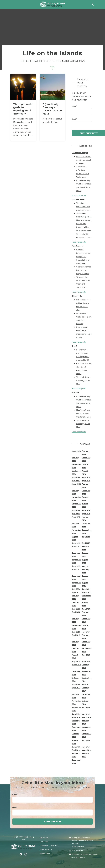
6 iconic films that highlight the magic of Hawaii (83, 270)
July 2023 (86, 537)
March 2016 (87, 717)
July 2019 (76, 632)
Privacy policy (46, 849)
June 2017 (86, 684)
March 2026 (77, 451)
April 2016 (76, 717)
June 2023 (76, 543)
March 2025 (77, 484)
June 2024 (86, 510)
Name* (74, 106)
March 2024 (77, 517)
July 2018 (86, 655)
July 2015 (86, 740)
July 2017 (76, 684)
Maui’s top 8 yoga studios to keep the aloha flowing (83, 413)
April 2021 (76, 592)
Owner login (45, 853)
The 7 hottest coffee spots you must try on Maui (83, 207)
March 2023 (77, 546)
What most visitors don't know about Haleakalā (84, 160)
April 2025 (86, 481)
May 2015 (86, 747)
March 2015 (87, 750)
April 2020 (76, 612)
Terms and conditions (49, 845)
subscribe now (52, 822)
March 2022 (77, 569)
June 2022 (76, 566)
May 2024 (76, 514)
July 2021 (76, 589)
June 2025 (86, 477)
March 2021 (87, 592)
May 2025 (76, 481)
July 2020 (76, 609)
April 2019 (76, 635)
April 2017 (76, 688)
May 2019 (86, 632)
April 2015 (76, 750)
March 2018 (77, 665)
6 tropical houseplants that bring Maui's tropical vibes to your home (83, 257)
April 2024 (86, 514)
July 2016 (86, 707)
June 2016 (76, 714)
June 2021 (86, 589)
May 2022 (86, 566)
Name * (15, 795)
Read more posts (79, 195)
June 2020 (86, 609)
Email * (15, 807)
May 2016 (86, 714)
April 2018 (86, 661)
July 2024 (76, 510)
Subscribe (44, 842)
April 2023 (86, 543)
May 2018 (76, 661)
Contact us (45, 838)
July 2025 (76, 477)
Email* (74, 119)
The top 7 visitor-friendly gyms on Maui (83, 381)
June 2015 (76, 747)
